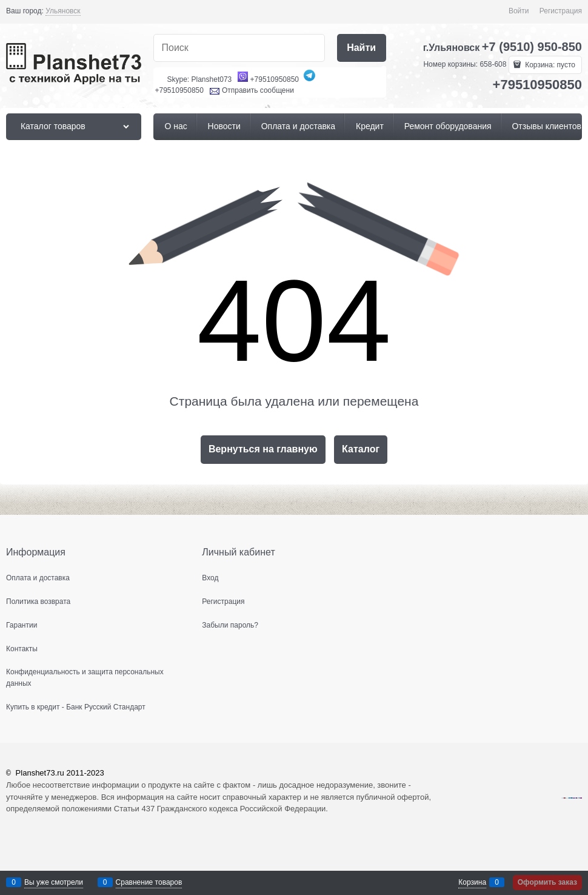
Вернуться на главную (263, 449)
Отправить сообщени (258, 90)
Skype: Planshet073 (200, 79)
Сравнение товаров (149, 882)
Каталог (361, 449)
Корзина (472, 882)
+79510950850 (275, 79)
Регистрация (561, 11)
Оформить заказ (547, 882)
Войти (519, 11)
